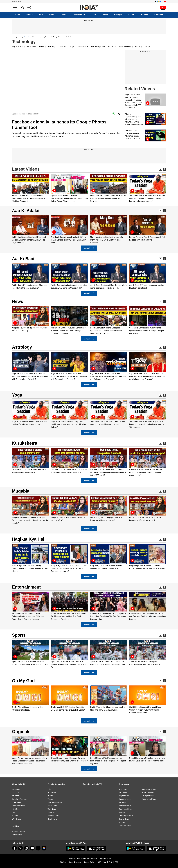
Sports (64, 15)
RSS (116, 862)
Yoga (72, 46)
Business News (53, 816)
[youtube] (32, 848)
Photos (105, 15)
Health (131, 15)
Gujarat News (124, 819)
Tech (94, 15)
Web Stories (17, 819)
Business (144, 15)
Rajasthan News (148, 792)
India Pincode (17, 835)
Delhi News (123, 792)
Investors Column (19, 806)
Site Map (63, 862)
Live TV (15, 812)
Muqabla (112, 46)
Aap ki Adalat (18, 46)
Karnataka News (125, 826)
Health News (52, 819)
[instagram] (26, 848)
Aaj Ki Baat (23, 259)
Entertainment (79, 15)
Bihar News (123, 789)
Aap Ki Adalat (26, 211)
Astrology (51, 46)
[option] (30, 188)
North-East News (125, 806)
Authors (15, 816)
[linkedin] (38, 848)
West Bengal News (149, 799)
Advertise (16, 796)
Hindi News (16, 809)
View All (89, 248)
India (41, 15)
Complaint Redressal (20, 799)
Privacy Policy (89, 862)
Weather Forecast (19, 831)
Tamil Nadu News (125, 809)
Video (20, 37)
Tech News (52, 809)
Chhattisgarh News (126, 816)
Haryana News (124, 796)
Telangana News (149, 796)
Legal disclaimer (75, 862)
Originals (63, 46)
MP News (122, 802)
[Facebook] (14, 848)
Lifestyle (118, 15)
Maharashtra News (149, 789)
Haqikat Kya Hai (28, 539)
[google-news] (44, 848)
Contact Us (16, 789)
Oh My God (23, 681)
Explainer (159, 15)
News (14, 37)
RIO (110, 862)
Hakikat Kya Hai (98, 46)
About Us (16, 792)
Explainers (51, 812)
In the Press (17, 802)
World (52, 15)
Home (18, 15)
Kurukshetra (25, 443)
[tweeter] (20, 848)
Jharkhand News (125, 799)
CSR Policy (102, 862)
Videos (29, 15)
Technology (28, 37)
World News (52, 792)
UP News (122, 812)
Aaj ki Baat (31, 46)
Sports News (52, 806)
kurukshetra (83, 46)
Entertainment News (55, 802)
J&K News (123, 822)
